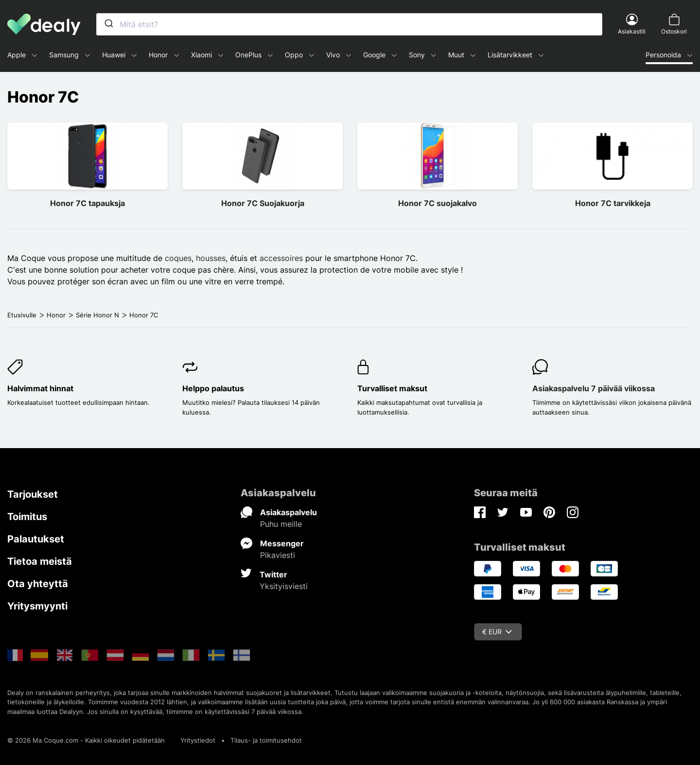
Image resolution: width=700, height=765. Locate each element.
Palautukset (36, 539)
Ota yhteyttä (38, 584)
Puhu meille (281, 524)
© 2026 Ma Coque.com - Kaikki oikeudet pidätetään (86, 740)
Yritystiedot (198, 740)
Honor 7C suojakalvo (437, 203)
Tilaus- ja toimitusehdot (266, 740)
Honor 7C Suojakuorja (263, 203)
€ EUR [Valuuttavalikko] (497, 632)
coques (178, 258)
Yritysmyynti (37, 606)
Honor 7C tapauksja (87, 203)
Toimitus (27, 517)
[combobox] (349, 24)
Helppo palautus (213, 388)
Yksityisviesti (284, 586)
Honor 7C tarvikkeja (613, 203)
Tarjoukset (33, 494)
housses (211, 258)
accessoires (281, 258)
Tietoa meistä (40, 561)
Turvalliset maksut (392, 388)
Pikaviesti (278, 555)
